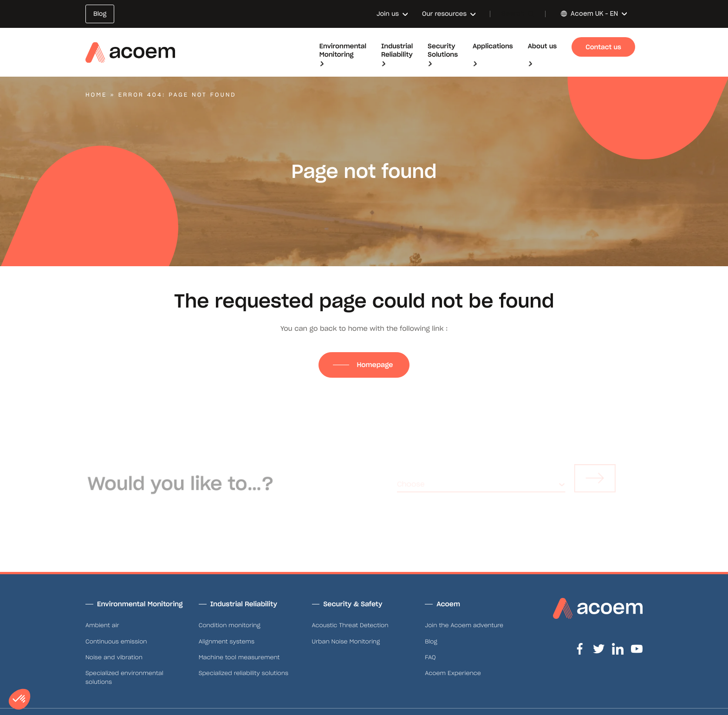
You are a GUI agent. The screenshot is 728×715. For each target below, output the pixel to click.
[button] (19, 699)
